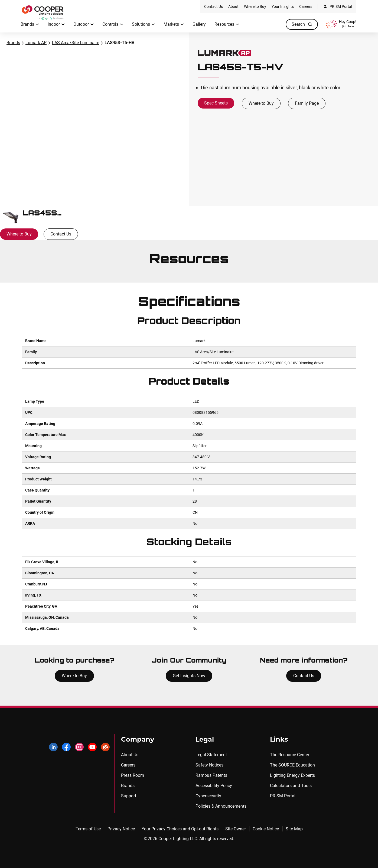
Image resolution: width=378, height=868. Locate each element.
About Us (130, 755)
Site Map (294, 829)
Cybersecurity (208, 796)
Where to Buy (261, 103)
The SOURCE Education (292, 765)
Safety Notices (209, 765)
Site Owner (236, 829)
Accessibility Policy (214, 786)
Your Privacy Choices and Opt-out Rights (180, 829)
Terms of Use (88, 829)
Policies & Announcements (221, 806)
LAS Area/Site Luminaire (76, 43)
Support (129, 796)
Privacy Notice (121, 829)
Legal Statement (211, 755)
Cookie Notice (266, 829)
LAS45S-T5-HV (119, 43)
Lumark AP (36, 43)
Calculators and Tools (291, 786)
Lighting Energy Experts (292, 775)
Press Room (133, 775)
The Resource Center (290, 755)
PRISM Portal (283, 796)
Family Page (307, 103)
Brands (13, 43)
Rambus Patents (211, 775)
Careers (128, 765)
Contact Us (61, 234)
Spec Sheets (216, 103)
